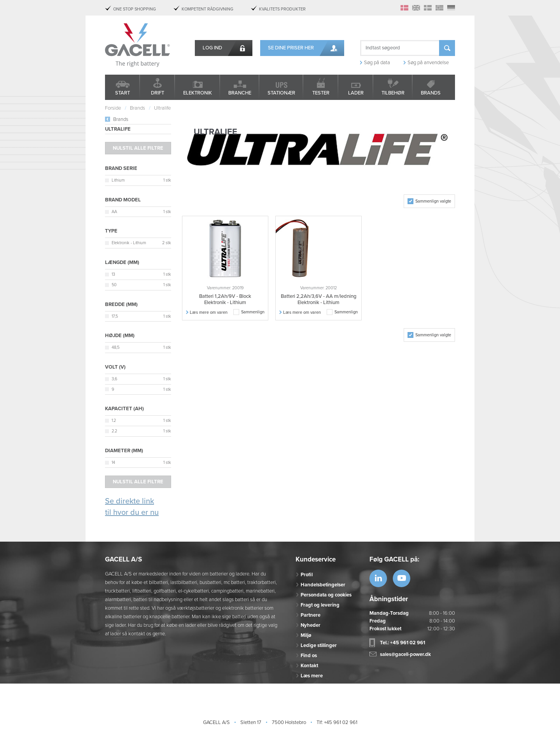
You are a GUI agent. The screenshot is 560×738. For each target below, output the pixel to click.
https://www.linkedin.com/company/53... (378, 578)
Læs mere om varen (209, 312)
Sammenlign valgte (433, 201)
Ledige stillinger (319, 645)
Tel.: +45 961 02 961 (402, 643)
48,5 (115, 347)
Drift (157, 93)
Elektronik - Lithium (129, 243)
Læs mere (312, 676)
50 (114, 285)
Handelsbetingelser (323, 585)
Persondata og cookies (326, 595)
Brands (431, 93)
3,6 (114, 379)
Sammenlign (253, 312)
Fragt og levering (320, 605)
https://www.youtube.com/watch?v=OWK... (402, 578)
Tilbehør (393, 93)
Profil (307, 575)
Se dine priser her (291, 48)
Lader (356, 93)
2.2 (114, 431)
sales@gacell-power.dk (405, 654)
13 (113, 274)
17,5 (115, 316)
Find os (309, 656)
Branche (240, 93)
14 (113, 463)
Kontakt (309, 666)
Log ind (212, 48)
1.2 (114, 421)
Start (122, 93)
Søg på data (377, 63)
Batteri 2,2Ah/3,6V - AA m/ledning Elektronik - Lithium (319, 299)
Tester (321, 93)
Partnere (311, 615)
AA (114, 212)
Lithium (118, 180)
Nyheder (311, 625)
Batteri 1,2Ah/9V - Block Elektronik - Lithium (225, 299)
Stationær (281, 93)
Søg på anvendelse (428, 63)
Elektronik (198, 93)
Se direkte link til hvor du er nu (132, 507)
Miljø (306, 635)
